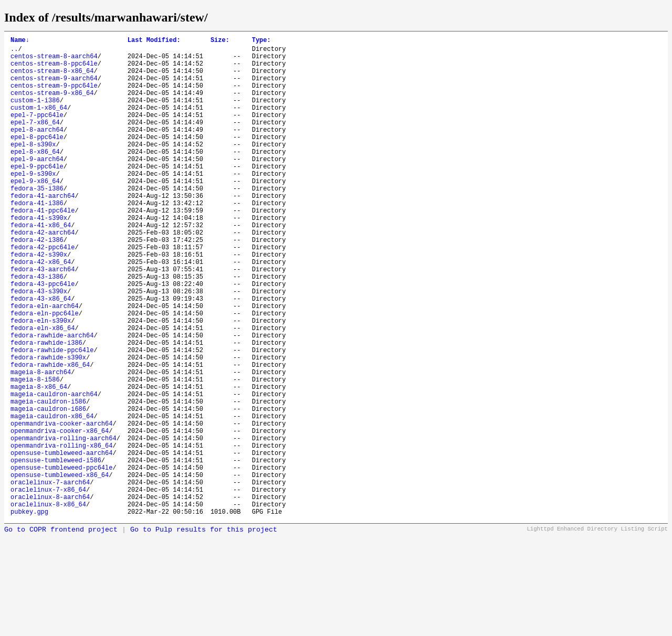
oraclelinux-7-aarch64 (50, 578)
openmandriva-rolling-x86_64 (61, 533)
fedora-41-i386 (37, 239)
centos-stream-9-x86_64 (52, 105)
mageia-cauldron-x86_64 (52, 498)
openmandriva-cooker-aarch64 (61, 507)
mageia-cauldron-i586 (48, 480)
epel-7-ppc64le (37, 132)
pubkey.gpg (29, 614)
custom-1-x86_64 (39, 123)
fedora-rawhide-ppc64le (52, 417)
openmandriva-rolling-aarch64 (64, 524)
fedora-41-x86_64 (41, 266)
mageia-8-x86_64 (39, 462)
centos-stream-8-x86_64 (52, 78)
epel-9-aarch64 (37, 185)
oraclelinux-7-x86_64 (48, 587)
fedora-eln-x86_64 (43, 391)
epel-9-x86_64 (35, 212)
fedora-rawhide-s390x (48, 426)
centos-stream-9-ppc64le (54, 96)
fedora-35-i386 (37, 221)
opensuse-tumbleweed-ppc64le (61, 560)
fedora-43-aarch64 (43, 319)
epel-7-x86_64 (35, 141)
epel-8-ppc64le (37, 159)
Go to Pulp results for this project (204, 632)
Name (20, 41)
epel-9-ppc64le (37, 194)
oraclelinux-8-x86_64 (48, 605)
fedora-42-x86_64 (41, 310)
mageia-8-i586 (35, 453)
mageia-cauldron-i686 (48, 489)
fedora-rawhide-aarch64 (52, 400)
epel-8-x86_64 (35, 177)
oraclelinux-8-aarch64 (50, 596)
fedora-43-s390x (39, 346)
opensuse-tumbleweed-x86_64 (60, 569)
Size (220, 41)
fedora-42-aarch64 (43, 275)
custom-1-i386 (35, 114)
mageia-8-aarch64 (41, 444)
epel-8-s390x (33, 168)
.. (14, 52)
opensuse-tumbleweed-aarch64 (61, 542)
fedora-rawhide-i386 (46, 409)
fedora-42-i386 (37, 284)
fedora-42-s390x (39, 301)
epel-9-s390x (33, 203)
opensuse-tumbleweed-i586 (56, 551)
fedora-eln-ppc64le (45, 373)
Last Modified (154, 41)
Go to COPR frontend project (61, 632)
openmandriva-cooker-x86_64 (60, 516)
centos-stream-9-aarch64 (54, 87)
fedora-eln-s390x (41, 382)
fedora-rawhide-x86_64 (50, 435)
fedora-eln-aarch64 (45, 364)
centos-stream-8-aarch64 (54, 61)
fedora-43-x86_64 (41, 355)
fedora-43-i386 (37, 328)
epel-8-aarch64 (37, 150)
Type (261, 41)
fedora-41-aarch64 (43, 230)
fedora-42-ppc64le (43, 293)
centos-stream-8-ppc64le (54, 70)
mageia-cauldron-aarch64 (54, 471)
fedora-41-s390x (39, 257)
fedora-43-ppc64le (43, 337)
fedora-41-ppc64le (43, 248)
